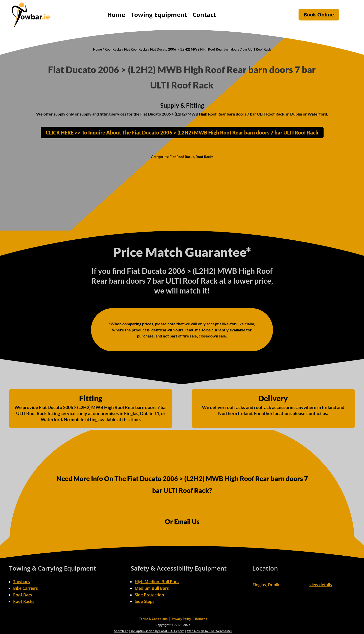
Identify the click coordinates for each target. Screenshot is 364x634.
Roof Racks (113, 49)
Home (116, 15)
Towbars (21, 582)
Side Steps (145, 601)
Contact (204, 15)
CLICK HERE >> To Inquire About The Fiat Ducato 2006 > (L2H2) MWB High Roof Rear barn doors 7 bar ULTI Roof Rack (182, 132)
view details (321, 585)
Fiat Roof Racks (136, 49)
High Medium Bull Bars (157, 582)
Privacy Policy (181, 619)
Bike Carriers (26, 588)
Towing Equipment (159, 15)
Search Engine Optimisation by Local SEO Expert (149, 631)
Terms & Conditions (153, 619)
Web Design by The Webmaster (210, 631)
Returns (201, 619)
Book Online (319, 15)
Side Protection (149, 595)
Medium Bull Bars (152, 588)
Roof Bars (23, 595)
